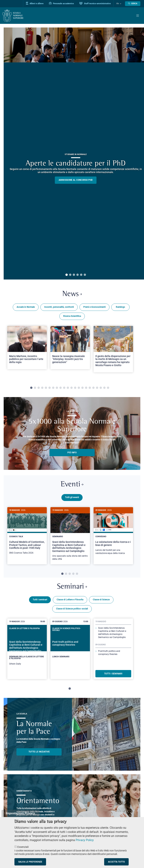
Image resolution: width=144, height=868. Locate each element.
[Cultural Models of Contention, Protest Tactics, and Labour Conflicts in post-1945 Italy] (27, 533)
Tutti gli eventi (72, 497)
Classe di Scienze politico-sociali (72, 608)
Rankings (120, 307)
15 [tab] (82, 388)
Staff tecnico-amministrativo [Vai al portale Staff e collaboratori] (95, 3)
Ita (118, 4)
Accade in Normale (26, 307)
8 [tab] (57, 388)
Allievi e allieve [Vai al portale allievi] (35, 3)
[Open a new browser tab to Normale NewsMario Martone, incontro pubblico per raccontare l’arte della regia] (27, 348)
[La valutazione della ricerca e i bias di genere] (113, 533)
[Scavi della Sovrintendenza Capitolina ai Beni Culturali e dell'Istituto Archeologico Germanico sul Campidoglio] (70, 536)
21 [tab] (104, 388)
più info (72, 453)
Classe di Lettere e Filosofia (70, 599)
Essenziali (23, 847)
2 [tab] (70, 275)
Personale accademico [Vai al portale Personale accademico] (61, 3)
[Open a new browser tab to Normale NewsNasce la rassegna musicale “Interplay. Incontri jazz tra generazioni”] (70, 348)
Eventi (72, 485)
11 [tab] (68, 388)
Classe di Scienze (101, 599)
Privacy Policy (85, 840)
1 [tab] (67, 275)
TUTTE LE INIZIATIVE (39, 751)
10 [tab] (64, 388)
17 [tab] (90, 388)
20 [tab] (101, 388)
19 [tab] (97, 388)
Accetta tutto (116, 862)
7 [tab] (53, 388)
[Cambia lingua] (120, 4)
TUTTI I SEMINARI (113, 673)
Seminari (72, 586)
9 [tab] (60, 388)
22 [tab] (108, 388)
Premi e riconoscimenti (94, 307)
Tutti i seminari (40, 599)
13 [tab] (75, 388)
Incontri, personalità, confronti (59, 307)
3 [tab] (74, 275)
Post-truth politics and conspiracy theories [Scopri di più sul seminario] (109, 652)
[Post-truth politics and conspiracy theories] (70, 646)
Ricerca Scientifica (72, 316)
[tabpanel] (27, 352)
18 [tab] (93, 388)
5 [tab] (81, 275)
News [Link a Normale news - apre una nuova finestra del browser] (72, 294)
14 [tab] (79, 388)
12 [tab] (71, 388)
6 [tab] (85, 275)
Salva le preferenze (30, 862)
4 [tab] (77, 275)
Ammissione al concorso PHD (76, 180)
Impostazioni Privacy (20, 813)
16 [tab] (86, 388)
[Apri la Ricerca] (133, 4)
